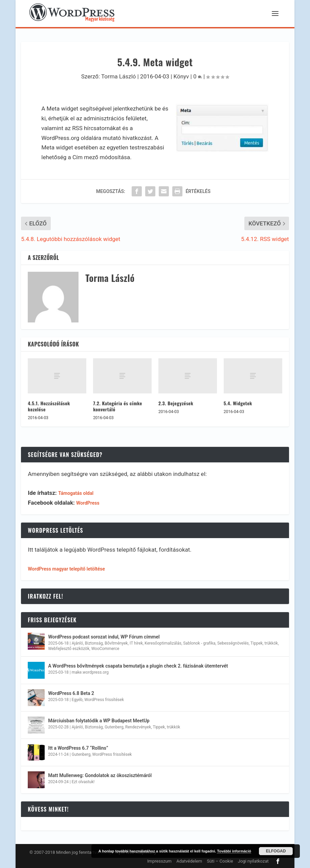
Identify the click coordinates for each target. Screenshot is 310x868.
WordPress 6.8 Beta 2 (71, 693)
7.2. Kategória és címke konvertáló (118, 406)
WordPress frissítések (104, 700)
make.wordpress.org (90, 672)
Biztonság (94, 643)
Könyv (181, 76)
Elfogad (276, 851)
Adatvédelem (189, 861)
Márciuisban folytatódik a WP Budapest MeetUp (99, 721)
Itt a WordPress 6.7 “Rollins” (78, 748)
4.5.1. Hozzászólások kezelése (49, 406)
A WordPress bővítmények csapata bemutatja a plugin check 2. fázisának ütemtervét (138, 666)
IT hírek (136, 643)
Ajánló (77, 643)
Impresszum (159, 861)
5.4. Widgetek (238, 403)
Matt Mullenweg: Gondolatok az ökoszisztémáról (100, 775)
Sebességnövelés (233, 643)
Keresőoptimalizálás (163, 643)
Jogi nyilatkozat (253, 861)
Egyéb (77, 700)
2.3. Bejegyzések (176, 403)
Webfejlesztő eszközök (69, 649)
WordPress (88, 503)
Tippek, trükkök (264, 643)
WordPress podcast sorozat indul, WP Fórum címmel (104, 637)
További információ (234, 851)
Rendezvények (138, 727)
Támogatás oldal (76, 493)
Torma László (119, 76)
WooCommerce (105, 649)
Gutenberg (114, 727)
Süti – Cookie (220, 861)
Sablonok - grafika (199, 643)
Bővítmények (116, 643)
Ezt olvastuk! (83, 782)
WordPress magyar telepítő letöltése (66, 569)
